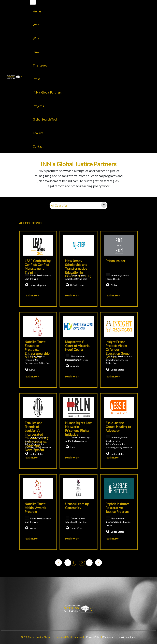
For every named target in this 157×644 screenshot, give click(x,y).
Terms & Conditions (125, 637)
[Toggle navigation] (33, 2)
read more (32, 295)
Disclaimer (108, 637)
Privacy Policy (94, 637)
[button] (47, 65)
